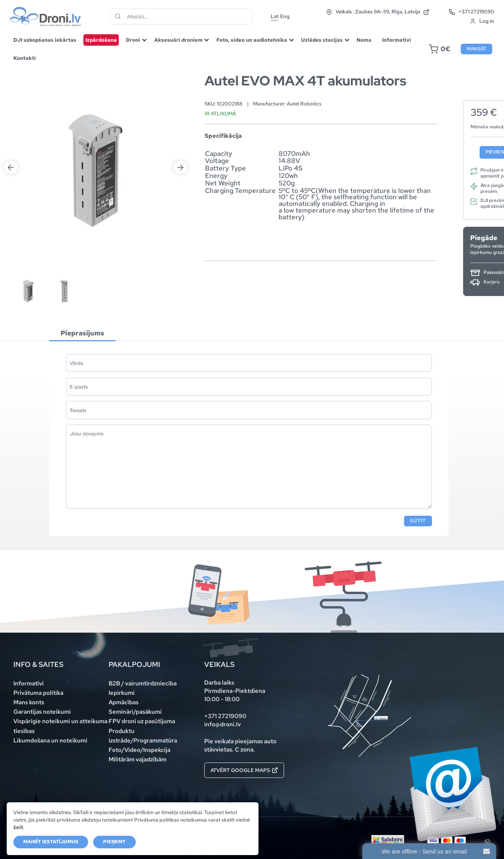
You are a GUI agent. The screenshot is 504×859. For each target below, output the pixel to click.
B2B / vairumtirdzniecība (143, 683)
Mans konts (29, 702)
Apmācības (124, 702)
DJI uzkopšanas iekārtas (45, 40)
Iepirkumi (122, 693)
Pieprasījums (82, 333)
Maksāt (476, 49)
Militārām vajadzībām (138, 759)
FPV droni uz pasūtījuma (142, 721)
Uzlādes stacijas (322, 40)
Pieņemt (114, 842)
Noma (364, 40)
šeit (18, 827)
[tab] (83, 333)
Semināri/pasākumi (135, 712)
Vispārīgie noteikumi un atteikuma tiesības (60, 726)
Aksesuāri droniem (178, 40)
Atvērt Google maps (244, 770)
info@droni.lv (222, 724)
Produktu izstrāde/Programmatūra (143, 736)
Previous (11, 168)
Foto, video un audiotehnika (252, 40)
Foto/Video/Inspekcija (139, 750)
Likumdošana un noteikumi (50, 741)
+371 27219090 (471, 12)
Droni (133, 40)
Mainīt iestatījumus (51, 842)
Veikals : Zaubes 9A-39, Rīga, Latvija (378, 12)
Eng (285, 16)
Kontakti (25, 58)
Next (180, 168)
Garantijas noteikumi (42, 712)
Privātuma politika (38, 693)
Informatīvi (397, 40)
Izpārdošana (101, 40)
